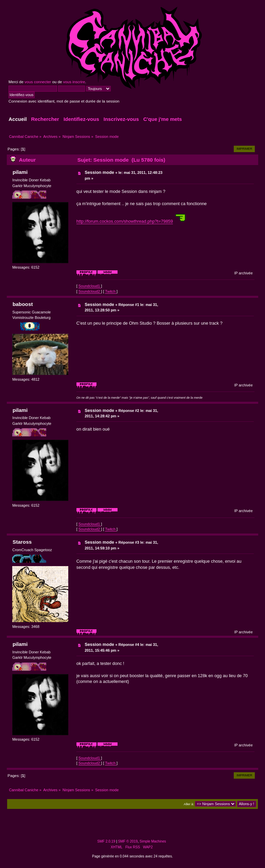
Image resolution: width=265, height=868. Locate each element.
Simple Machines (153, 841)
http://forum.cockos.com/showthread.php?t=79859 (125, 221)
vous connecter (38, 82)
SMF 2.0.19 (106, 841)
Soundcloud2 (90, 291)
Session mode (99, 172)
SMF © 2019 (128, 841)
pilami (20, 172)
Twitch (111, 291)
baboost (23, 304)
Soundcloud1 (90, 286)
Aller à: (189, 804)
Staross (22, 542)
